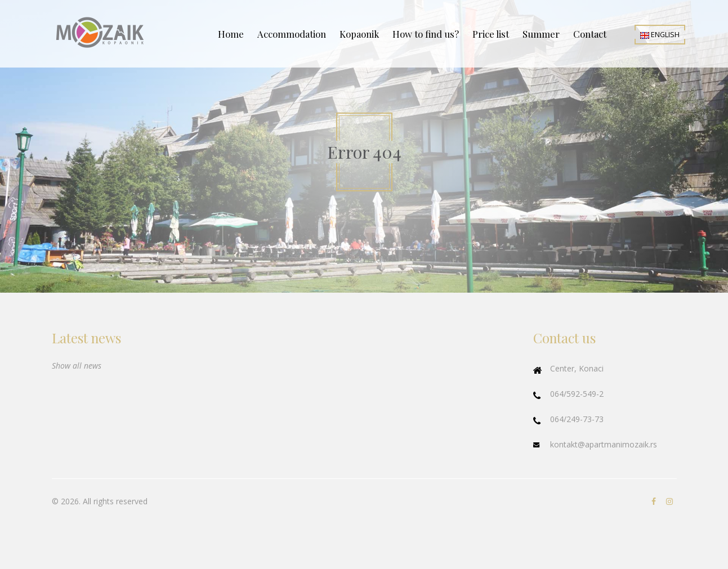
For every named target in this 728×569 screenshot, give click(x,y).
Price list (491, 34)
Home (231, 34)
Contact (590, 34)
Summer (541, 34)
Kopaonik (359, 34)
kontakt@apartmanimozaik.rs (604, 444)
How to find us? (426, 34)
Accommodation (292, 34)
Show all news (77, 366)
